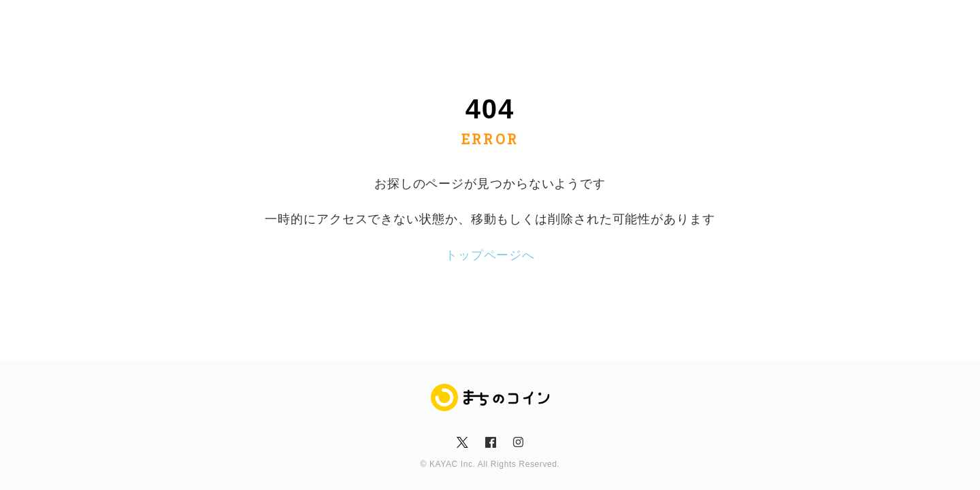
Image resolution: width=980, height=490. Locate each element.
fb (490, 442)
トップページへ (490, 255)
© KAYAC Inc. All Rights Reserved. (490, 464)
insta (518, 442)
